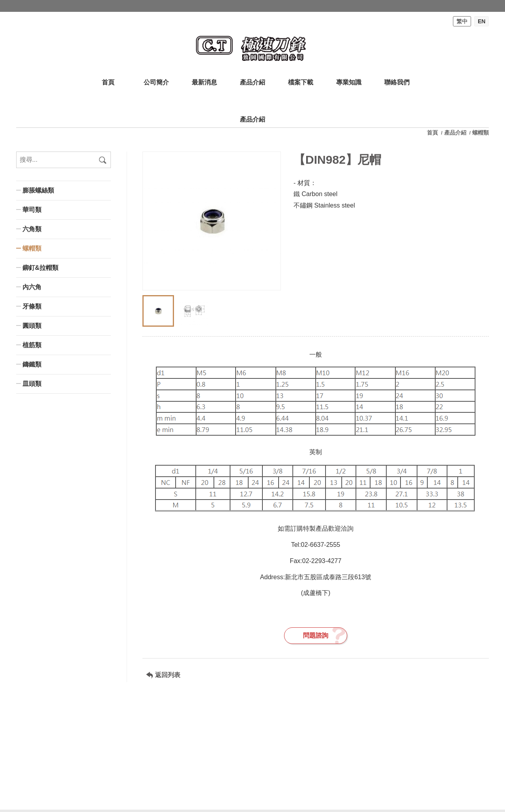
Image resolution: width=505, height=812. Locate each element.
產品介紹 (455, 133)
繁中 (462, 21)
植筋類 (32, 345)
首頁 (433, 133)
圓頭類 (32, 326)
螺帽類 (32, 248)
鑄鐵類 (32, 364)
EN (482, 21)
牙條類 (32, 306)
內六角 (32, 287)
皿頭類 (32, 384)
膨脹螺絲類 (38, 190)
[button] (271, 275)
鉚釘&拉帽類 (41, 268)
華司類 (32, 210)
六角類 (32, 229)
